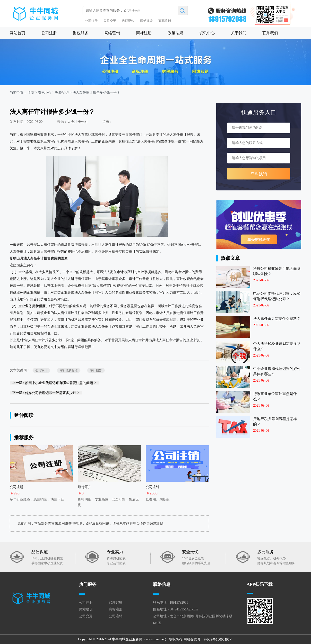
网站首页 (17, 33)
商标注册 (165, 21)
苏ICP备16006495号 (218, 640)
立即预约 (259, 174)
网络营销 (112, 33)
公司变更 (110, 21)
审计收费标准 (69, 370)
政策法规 (175, 33)
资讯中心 (207, 33)
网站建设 (147, 21)
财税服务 (81, 33)
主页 (31, 93)
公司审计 (41, 370)
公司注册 (91, 21)
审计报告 (96, 370)
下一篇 (46, 393)
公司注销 (116, 616)
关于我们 (239, 33)
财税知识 (62, 93)
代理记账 (128, 21)
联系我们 (270, 33)
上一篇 (54, 383)
